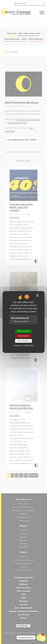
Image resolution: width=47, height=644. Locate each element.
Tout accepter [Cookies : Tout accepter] (23, 331)
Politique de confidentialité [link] (23, 346)
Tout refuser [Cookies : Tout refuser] (23, 336)
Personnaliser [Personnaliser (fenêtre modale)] (24, 341)
